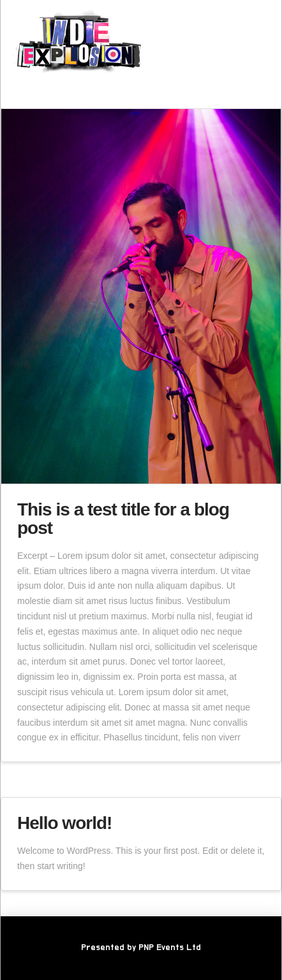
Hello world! (64, 823)
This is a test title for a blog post (123, 519)
